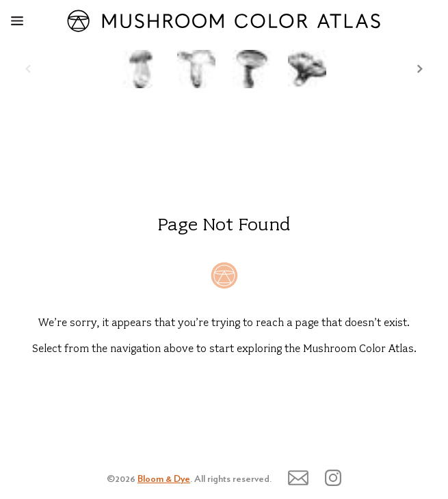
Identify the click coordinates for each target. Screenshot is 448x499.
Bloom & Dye (164, 479)
